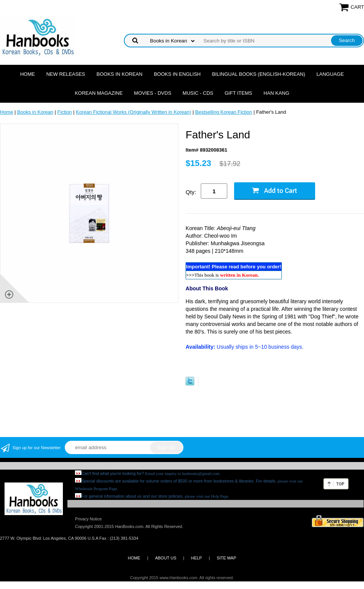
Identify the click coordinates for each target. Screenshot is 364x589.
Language (330, 74)
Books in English (177, 74)
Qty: (191, 192)
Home (27, 74)
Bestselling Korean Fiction (223, 112)
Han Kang (277, 93)
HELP (196, 558)
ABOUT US (166, 558)
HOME (134, 558)
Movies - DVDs (153, 93)
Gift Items (238, 93)
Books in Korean (120, 74)
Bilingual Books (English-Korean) (259, 74)
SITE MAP (226, 558)
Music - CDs (198, 93)
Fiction (64, 112)
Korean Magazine (98, 93)
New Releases (66, 74)
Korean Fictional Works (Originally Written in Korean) (133, 112)
